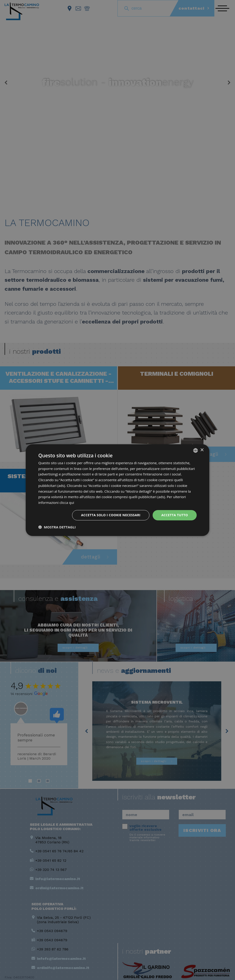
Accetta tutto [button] (175, 515)
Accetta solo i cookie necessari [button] (111, 515)
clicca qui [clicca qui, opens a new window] (67, 502)
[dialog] (117, 490)
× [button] (202, 450)
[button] (57, 527)
